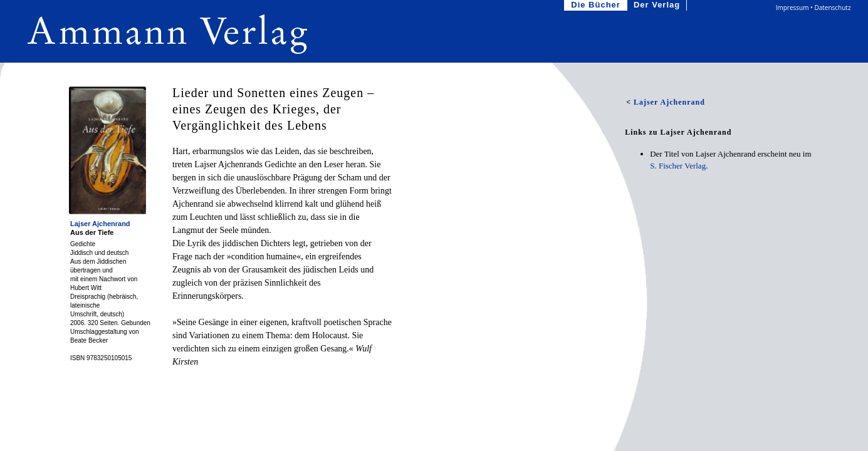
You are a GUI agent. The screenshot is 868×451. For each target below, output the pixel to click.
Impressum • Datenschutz (813, 8)
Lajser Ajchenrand (100, 224)
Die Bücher (597, 5)
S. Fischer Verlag (678, 166)
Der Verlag (658, 5)
